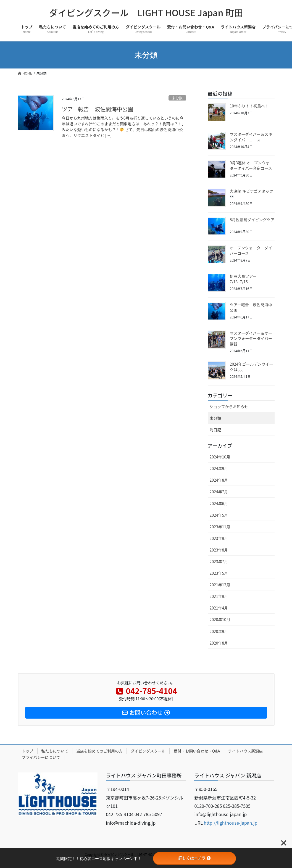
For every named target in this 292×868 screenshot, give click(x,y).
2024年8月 (219, 480)
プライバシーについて (41, 757)
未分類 (177, 98)
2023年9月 (219, 538)
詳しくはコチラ (194, 858)
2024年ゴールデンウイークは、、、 (252, 367)
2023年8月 (219, 550)
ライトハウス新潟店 (246, 751)
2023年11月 (220, 527)
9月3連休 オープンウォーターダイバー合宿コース (252, 165)
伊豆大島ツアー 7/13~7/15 (243, 279)
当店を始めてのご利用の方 (99, 751)
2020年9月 (219, 631)
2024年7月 (219, 492)
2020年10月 (220, 619)
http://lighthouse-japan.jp (230, 823)
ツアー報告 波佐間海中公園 (98, 109)
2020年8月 (219, 643)
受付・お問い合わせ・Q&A (197, 751)
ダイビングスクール (148, 751)
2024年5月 (219, 515)
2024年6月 (219, 503)
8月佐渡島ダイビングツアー (252, 222)
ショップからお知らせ (229, 407)
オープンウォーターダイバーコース (251, 250)
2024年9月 (219, 468)
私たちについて (55, 751)
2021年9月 (219, 596)
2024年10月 (220, 457)
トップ (28, 751)
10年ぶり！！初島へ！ (249, 106)
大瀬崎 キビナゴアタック (252, 193)
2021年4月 (219, 608)
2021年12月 (220, 585)
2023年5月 (219, 573)
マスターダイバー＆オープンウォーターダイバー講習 (251, 338)
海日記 (215, 430)
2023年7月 (219, 561)
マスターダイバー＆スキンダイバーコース (251, 137)
